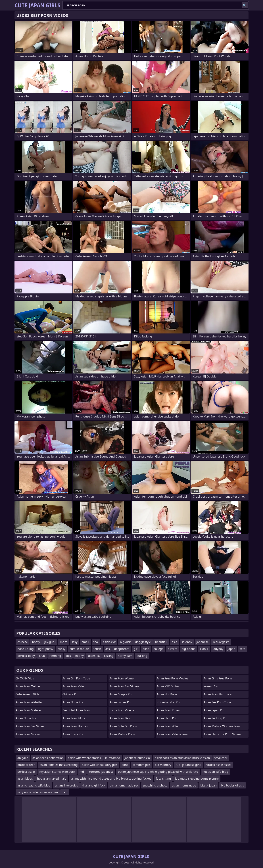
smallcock (221, 758)
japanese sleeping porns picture (197, 779)
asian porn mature (28, 710)
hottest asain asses (218, 765)
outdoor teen (26, 765)
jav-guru (50, 642)
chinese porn (72, 694)
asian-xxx (109, 642)
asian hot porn (167, 694)
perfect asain (26, 772)
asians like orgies (66, 785)
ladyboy (218, 649)
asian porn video (74, 686)
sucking (142, 656)
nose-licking (26, 649)
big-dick (125, 642)
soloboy (187, 642)
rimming (55, 656)
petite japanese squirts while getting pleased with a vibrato (158, 772)
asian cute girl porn (123, 726)
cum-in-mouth (79, 649)
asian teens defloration (48, 758)
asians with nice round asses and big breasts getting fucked (111, 779)
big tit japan (208, 785)
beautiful (161, 642)
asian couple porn (122, 694)
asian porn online (28, 686)
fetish (97, 649)
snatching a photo (155, 785)
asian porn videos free (172, 734)
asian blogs (25, 779)
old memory (163, 765)
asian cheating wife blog (34, 785)
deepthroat (122, 649)
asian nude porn (27, 718)
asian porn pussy (168, 710)
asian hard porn (168, 718)
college (159, 649)
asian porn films (74, 718)
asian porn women (122, 678)
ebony (79, 656)
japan (231, 649)
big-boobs (188, 649)
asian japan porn (215, 710)
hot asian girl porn (169, 702)
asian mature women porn (222, 726)
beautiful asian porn (76, 710)
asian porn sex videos (124, 686)
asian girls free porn (218, 678)
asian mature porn (122, 734)
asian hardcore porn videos (222, 734)
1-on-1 (204, 649)
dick (68, 656)
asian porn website (29, 702)
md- (82, 772)
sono (125, 765)
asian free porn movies (172, 678)
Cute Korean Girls (27, 694)
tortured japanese (101, 772)
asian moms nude (184, 785)
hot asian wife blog (215, 772)
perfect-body (26, 656)
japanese (203, 642)
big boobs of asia (233, 785)
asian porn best (120, 718)
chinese (23, 642)
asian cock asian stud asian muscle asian (182, 758)
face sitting (163, 779)
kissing (109, 656)
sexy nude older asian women (38, 792)
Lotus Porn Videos (122, 710)
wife (242, 649)
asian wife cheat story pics (100, 765)
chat (42, 656)
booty (36, 642)
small (85, 642)
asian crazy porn (74, 734)
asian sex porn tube (217, 702)
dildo (146, 649)
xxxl (65, 792)
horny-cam (125, 656)
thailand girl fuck (94, 785)
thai (96, 642)
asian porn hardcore (217, 694)
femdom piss (142, 765)
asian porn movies (28, 734)
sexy (75, 642)
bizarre (172, 649)
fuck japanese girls (188, 765)
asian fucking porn (216, 718)
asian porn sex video (30, 726)
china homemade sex (124, 785)
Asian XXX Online (168, 686)
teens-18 (94, 656)
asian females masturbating (59, 765)
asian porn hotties (75, 726)
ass (108, 649)
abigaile (23, 758)
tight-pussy (46, 649)
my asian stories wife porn (57, 772)
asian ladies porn (121, 702)
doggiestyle (143, 642)
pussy (61, 649)
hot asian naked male (52, 779)
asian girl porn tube (76, 678)
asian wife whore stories (84, 758)
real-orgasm (221, 642)
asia (174, 642)
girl (136, 649)
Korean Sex (211, 686)
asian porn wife (167, 726)
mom (64, 642)
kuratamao (113, 758)
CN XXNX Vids (25, 678)
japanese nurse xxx (137, 758)
